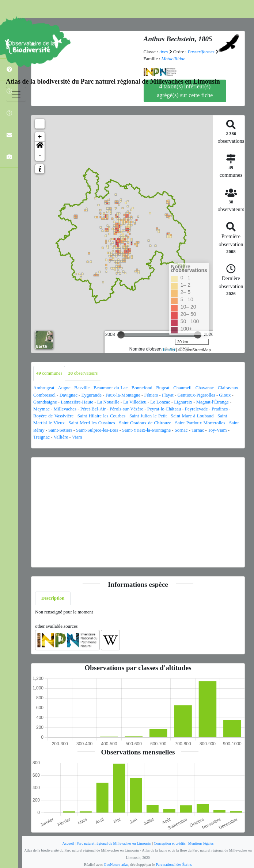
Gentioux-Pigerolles (196, 395)
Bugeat (163, 388)
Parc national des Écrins (174, 865)
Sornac (181, 430)
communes (49, 373)
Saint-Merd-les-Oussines (92, 423)
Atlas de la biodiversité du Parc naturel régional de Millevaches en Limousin (113, 81)
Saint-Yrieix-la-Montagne (146, 430)
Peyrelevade (196, 409)
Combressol (44, 395)
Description (53, 598)
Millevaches (65, 409)
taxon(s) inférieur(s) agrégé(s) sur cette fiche (185, 91)
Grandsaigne (45, 402)
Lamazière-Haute (77, 402)
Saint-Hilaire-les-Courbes (102, 416)
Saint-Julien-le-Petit (148, 416)
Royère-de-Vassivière (53, 416)
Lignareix (183, 402)
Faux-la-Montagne (123, 395)
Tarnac (198, 430)
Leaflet (169, 350)
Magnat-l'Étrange (213, 402)
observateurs (83, 373)
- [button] (40, 156)
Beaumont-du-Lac (111, 388)
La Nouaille (108, 402)
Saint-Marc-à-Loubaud (192, 416)
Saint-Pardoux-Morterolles (200, 423)
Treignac (41, 437)
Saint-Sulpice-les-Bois (97, 430)
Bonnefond (142, 388)
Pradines (220, 409)
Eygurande (92, 395)
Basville (82, 388)
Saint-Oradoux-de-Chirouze (145, 423)
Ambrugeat (44, 388)
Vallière (61, 437)
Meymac (41, 409)
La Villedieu (135, 402)
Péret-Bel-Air (93, 409)
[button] (40, 146)
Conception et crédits (170, 843)
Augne (64, 388)
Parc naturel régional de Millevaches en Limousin (114, 843)
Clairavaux (228, 388)
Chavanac (205, 388)
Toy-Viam (217, 430)
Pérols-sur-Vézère (126, 409)
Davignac (69, 395)
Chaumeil (182, 388)
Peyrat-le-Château (164, 409)
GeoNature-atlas (116, 865)
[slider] (121, 335)
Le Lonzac (160, 402)
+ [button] (40, 137)
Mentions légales (201, 843)
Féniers (151, 395)
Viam (77, 437)
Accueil (68, 843)
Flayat (168, 395)
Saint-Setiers (60, 430)
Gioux (225, 395)
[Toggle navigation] (16, 94)
